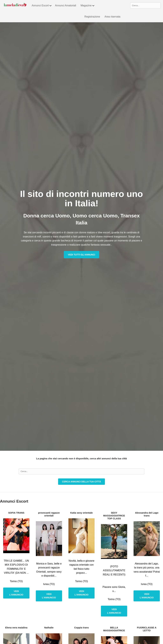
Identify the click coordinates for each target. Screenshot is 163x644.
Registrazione (92, 17)
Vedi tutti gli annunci (81, 255)
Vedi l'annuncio (16, 593)
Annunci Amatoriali (66, 5)
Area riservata (112, 17)
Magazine (88, 6)
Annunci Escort (42, 6)
